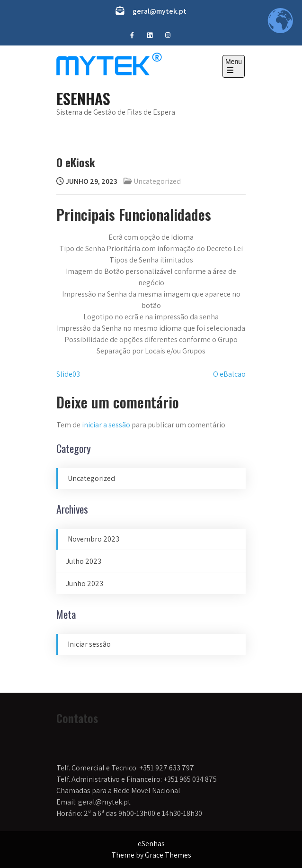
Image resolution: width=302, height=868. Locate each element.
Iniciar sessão (89, 644)
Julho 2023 (84, 561)
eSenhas (83, 98)
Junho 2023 (84, 583)
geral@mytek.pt (160, 11)
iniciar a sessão (106, 425)
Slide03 (68, 374)
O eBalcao (229, 374)
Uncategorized (157, 181)
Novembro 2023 (93, 539)
